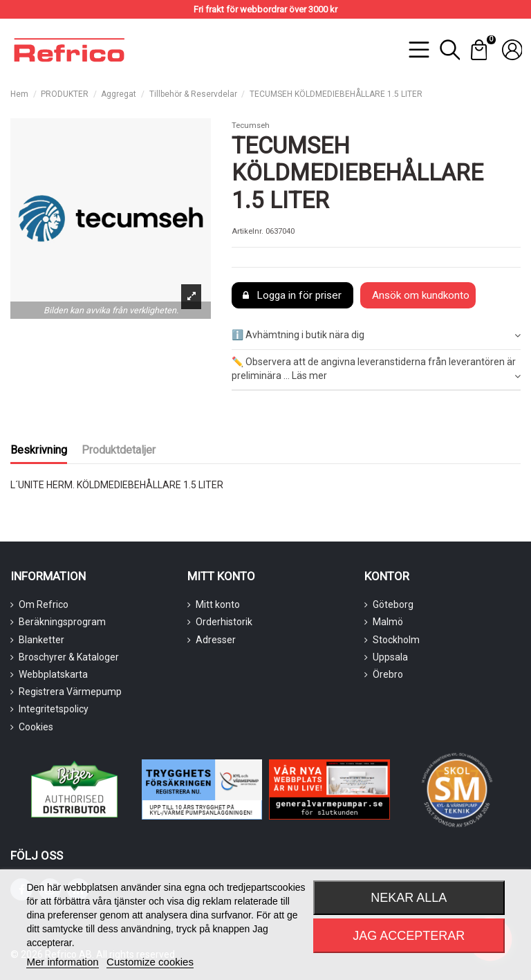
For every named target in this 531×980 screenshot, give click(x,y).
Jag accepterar (409, 936)
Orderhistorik (224, 622)
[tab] (376, 336)
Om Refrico (44, 604)
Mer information (62, 962)
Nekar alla (409, 898)
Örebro (388, 674)
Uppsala (390, 657)
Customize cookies (150, 962)
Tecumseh (251, 126)
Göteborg (393, 604)
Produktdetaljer (119, 450)
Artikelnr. (248, 231)
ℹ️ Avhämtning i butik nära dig (376, 335)
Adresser (216, 640)
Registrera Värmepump (70, 692)
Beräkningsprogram (62, 622)
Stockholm (396, 640)
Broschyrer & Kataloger (69, 657)
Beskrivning (39, 450)
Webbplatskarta (53, 674)
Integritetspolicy (54, 709)
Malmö (388, 622)
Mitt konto (218, 604)
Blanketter (41, 640)
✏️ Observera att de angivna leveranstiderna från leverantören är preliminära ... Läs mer (376, 369)
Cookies (36, 727)
